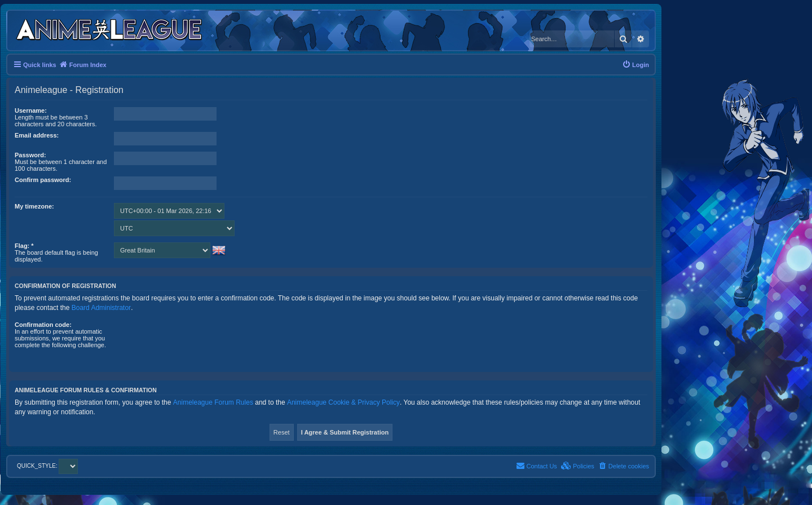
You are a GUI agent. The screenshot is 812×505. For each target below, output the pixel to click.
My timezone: (34, 206)
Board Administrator (101, 308)
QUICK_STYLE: (47, 466)
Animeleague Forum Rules (213, 402)
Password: (30, 155)
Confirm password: (43, 180)
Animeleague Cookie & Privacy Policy (343, 402)
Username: (31, 110)
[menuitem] (636, 65)
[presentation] (200, 343)
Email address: (37, 135)
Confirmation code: (43, 325)
